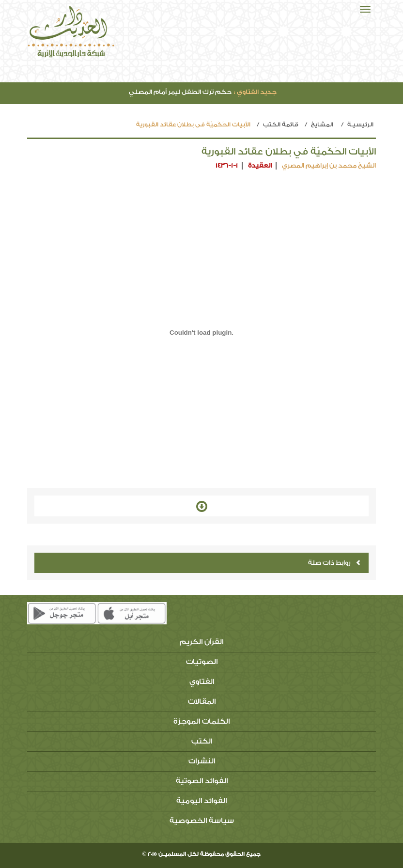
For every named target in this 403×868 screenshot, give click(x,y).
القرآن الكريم (201, 642)
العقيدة (260, 165)
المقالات (202, 702)
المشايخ (322, 124)
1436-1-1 (227, 165)
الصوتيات (202, 662)
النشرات (202, 761)
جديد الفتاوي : (255, 92)
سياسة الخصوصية (202, 821)
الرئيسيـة (360, 124)
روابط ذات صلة (334, 563)
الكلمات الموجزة (201, 721)
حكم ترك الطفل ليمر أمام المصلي (203, 92)
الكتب (202, 741)
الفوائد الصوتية (202, 781)
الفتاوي (202, 682)
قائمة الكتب (281, 124)
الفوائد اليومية (201, 801)
